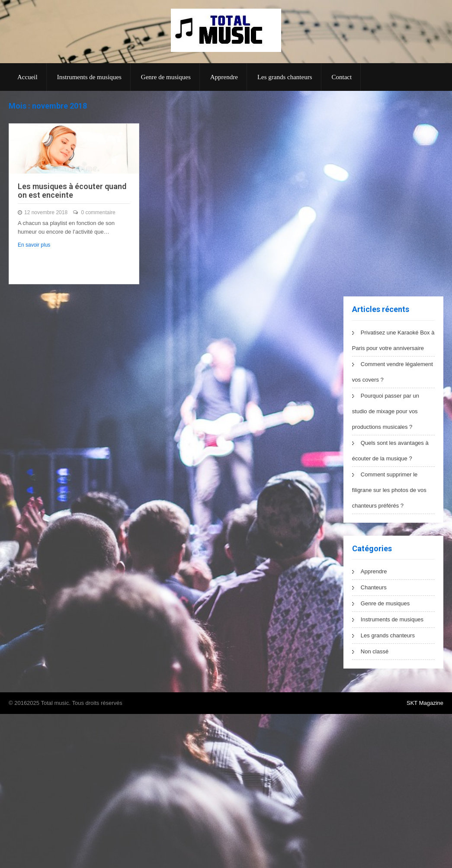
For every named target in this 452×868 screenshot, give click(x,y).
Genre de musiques (166, 77)
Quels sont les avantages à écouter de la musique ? (390, 451)
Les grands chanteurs (285, 77)
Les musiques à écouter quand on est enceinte (72, 191)
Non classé (375, 651)
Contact (342, 77)
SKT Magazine (425, 703)
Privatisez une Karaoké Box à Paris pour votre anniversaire (393, 340)
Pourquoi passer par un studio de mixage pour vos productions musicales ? (386, 411)
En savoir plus (34, 245)
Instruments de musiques (89, 77)
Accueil (27, 77)
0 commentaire (98, 212)
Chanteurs (374, 587)
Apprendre (224, 77)
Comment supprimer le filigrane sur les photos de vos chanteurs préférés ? (389, 490)
